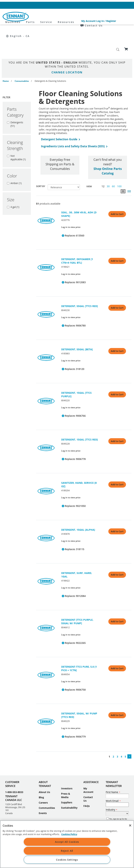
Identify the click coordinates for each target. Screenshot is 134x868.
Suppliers (67, 778)
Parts (61, 17)
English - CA (121, 5)
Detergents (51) (15, 99)
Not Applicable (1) (16, 133)
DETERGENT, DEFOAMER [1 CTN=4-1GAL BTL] (77, 236)
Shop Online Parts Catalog (108, 146)
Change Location (67, 48)
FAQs (87, 781)
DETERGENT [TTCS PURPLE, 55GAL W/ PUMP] (77, 597)
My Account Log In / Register (71, 5)
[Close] (130, 825)
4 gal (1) (13, 182)
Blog (41, 773)
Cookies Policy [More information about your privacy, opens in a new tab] (69, 834)
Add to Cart (117, 189)
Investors (67, 764)
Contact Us (99, 5)
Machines (43, 17)
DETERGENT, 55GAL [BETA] (77, 325)
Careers (43, 778)
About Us (44, 767)
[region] (67, 844)
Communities (47, 783)
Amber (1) (14, 158)
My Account (88, 765)
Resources (96, 17)
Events (43, 788)
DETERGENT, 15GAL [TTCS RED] (80, 415)
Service (76, 17)
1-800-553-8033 (14, 767)
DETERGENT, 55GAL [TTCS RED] (80, 281)
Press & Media (66, 771)
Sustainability (69, 783)
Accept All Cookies (67, 842)
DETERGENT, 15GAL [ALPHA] (78, 505)
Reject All (67, 851)
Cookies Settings (67, 860)
